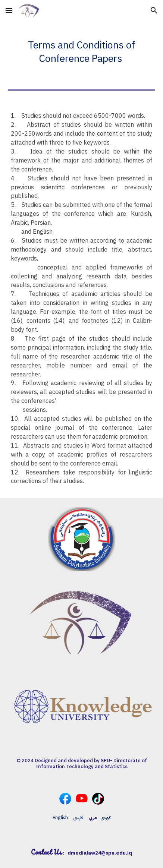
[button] (9, 10)
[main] (81, 49)
